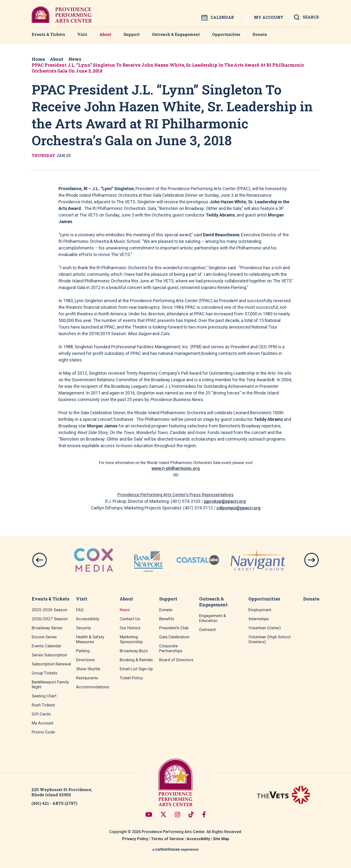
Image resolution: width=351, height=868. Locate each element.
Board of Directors (176, 660)
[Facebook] (204, 814)
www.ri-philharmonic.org (176, 468)
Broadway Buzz (134, 651)
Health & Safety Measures (90, 639)
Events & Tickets (48, 34)
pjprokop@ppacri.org (225, 501)
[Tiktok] (191, 814)
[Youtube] (149, 814)
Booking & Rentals (136, 660)
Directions (85, 660)
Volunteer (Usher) (265, 628)
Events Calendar (46, 646)
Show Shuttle (88, 669)
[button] (39, 560)
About (105, 34)
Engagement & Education (213, 618)
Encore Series (44, 637)
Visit (82, 34)
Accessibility (88, 619)
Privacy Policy (135, 839)
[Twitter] (163, 814)
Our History (130, 628)
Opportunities (226, 34)
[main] (175, 278)
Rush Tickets (43, 705)
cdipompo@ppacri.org (238, 508)
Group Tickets (44, 673)
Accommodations (93, 687)
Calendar (218, 18)
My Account (264, 18)
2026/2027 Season (50, 619)
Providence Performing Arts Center (62, 15)
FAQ (80, 610)
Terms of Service (167, 839)
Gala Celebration (174, 637)
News (75, 59)
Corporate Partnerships (171, 648)
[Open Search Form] (306, 19)
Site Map (221, 839)
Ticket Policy (131, 678)
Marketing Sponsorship (131, 639)
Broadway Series (47, 628)
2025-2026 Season (49, 610)
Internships (259, 619)
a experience (175, 849)
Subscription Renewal (51, 664)
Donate (260, 34)
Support (132, 34)
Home (38, 59)
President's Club (174, 628)
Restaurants (87, 678)
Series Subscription (49, 655)
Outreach (208, 630)
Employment (260, 610)
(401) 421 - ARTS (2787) (54, 803)
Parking (83, 651)
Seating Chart (44, 696)
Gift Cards (41, 714)
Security (83, 628)
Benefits (167, 619)
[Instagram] (177, 814)
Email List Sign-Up (136, 669)
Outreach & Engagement (176, 34)
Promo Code (43, 732)
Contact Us (130, 619)
